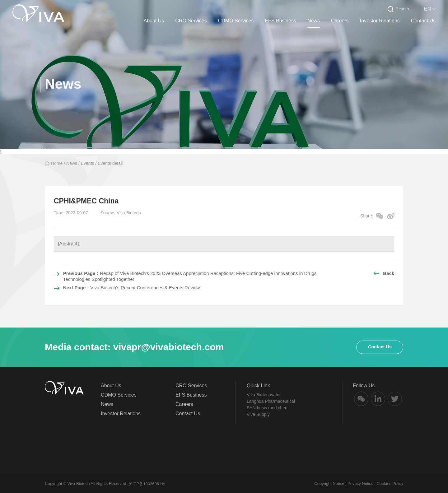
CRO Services (191, 21)
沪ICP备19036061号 (147, 484)
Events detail (110, 163)
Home (57, 163)
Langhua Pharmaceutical (271, 401)
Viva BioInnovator (264, 395)
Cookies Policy (390, 484)
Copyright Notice (329, 484)
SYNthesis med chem (268, 408)
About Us (154, 21)
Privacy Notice (360, 484)
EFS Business (280, 21)
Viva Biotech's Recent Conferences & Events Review (131, 288)
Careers (340, 21)
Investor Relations (380, 21)
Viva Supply (258, 414)
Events (88, 163)
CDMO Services (236, 21)
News (314, 21)
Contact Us (423, 21)
